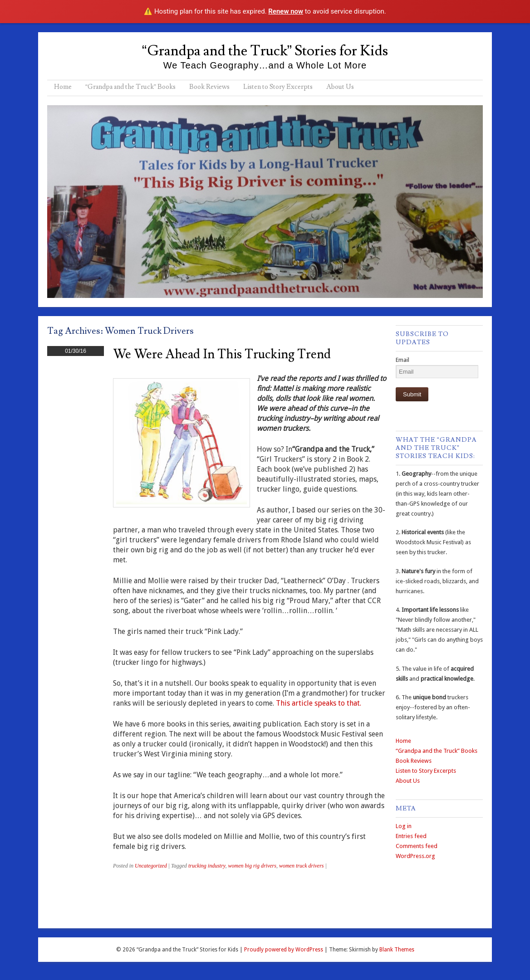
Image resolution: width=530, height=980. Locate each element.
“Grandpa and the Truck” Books (130, 87)
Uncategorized (151, 866)
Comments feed (417, 846)
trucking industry (207, 866)
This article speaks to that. (319, 703)
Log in (404, 826)
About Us (340, 87)
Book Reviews (209, 87)
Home (63, 87)
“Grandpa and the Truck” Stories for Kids (265, 51)
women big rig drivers (252, 866)
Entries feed (411, 836)
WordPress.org (415, 856)
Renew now (286, 11)
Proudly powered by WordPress (284, 950)
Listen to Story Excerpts (278, 87)
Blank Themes (397, 950)
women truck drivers (302, 866)
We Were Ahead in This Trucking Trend (222, 354)
